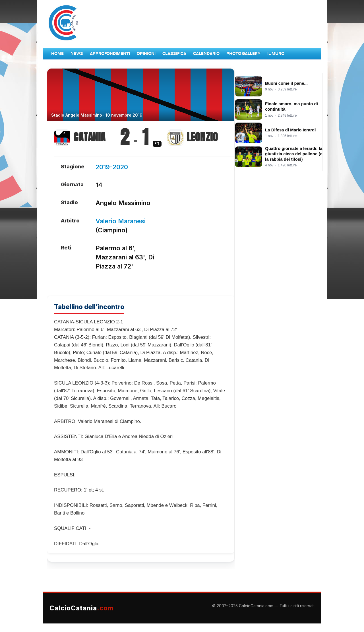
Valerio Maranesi (121, 221)
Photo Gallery (243, 54)
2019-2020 (112, 167)
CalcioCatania (82, 608)
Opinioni (146, 54)
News (77, 54)
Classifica (174, 54)
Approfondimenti (110, 54)
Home (57, 54)
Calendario (206, 54)
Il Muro (276, 54)
